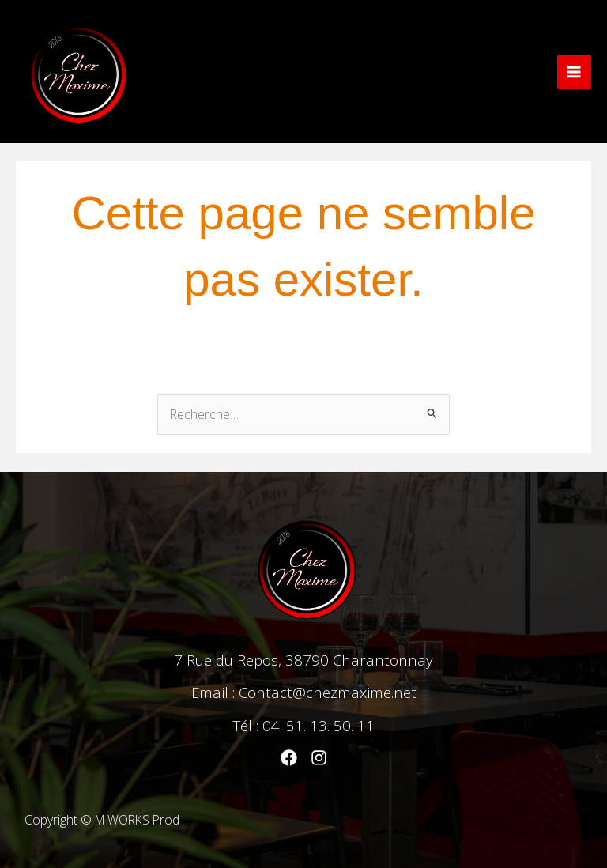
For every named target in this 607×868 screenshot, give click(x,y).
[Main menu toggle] (574, 72)
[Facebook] (289, 758)
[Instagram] (319, 758)
